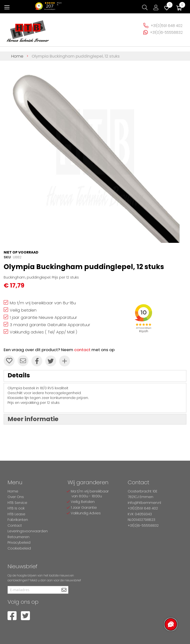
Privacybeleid (19, 542)
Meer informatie (33, 419)
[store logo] (28, 29)
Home (17, 56)
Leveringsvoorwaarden (28, 531)
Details (19, 375)
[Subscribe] (64, 590)
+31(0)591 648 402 (167, 26)
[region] (171, 625)
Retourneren (18, 537)
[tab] (95, 376)
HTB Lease (16, 514)
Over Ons (16, 497)
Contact (15, 525)
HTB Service (17, 503)
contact (82, 350)
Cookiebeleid (19, 548)
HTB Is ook (16, 508)
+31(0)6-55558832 (166, 32)
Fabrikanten (18, 520)
